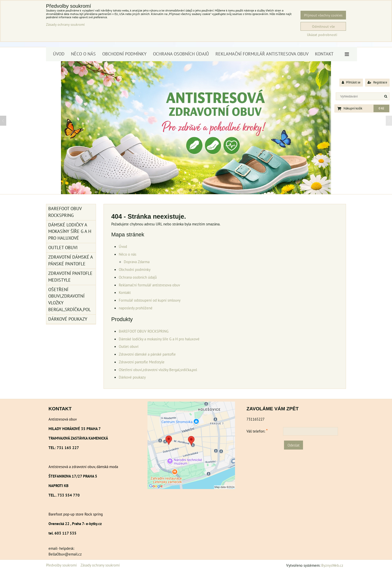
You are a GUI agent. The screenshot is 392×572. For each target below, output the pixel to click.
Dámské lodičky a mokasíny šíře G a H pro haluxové (159, 339)
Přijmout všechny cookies (323, 15)
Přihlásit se (351, 82)
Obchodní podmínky (124, 54)
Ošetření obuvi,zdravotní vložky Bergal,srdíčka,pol (158, 370)
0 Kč (381, 108)
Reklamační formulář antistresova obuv (262, 54)
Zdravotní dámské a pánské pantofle (147, 354)
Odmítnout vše (323, 26)
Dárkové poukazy (132, 377)
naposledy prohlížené (136, 308)
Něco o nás (83, 54)
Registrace (377, 82)
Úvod (59, 54)
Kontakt (324, 54)
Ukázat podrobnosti (322, 35)
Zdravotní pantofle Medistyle (142, 362)
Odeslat (293, 445)
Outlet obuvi (129, 346)
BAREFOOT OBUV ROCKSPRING (144, 331)
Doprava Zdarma (137, 262)
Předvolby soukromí (61, 565)
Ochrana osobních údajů (181, 54)
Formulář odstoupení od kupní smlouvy (150, 300)
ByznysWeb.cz (332, 565)
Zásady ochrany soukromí (100, 565)
